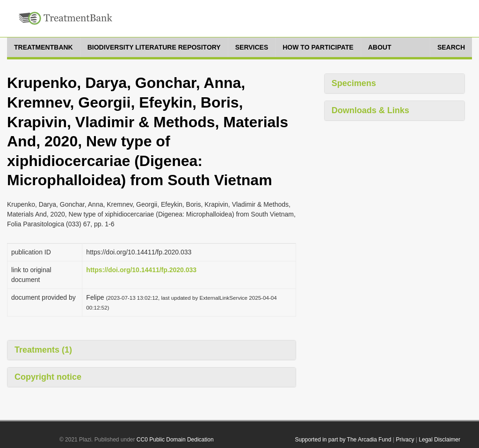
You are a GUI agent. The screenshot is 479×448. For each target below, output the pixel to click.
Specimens (354, 83)
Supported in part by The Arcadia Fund (343, 440)
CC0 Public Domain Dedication (175, 440)
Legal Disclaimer (439, 440)
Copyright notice (48, 377)
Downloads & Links (370, 110)
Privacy (405, 440)
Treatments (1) (43, 350)
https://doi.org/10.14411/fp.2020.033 (141, 270)
